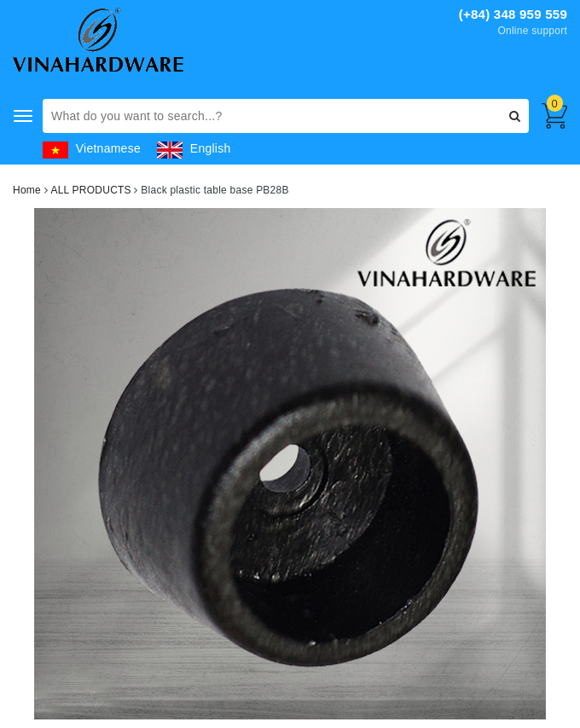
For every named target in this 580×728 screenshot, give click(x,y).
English (194, 148)
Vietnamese (92, 148)
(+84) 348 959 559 (513, 14)
